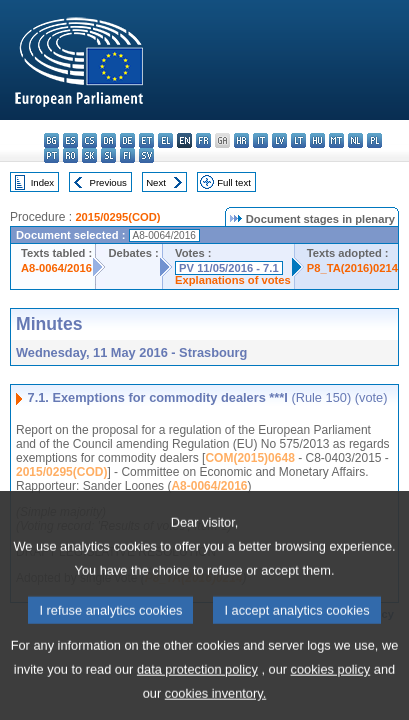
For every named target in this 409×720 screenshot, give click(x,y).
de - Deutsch (127, 140)
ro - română (70, 155)
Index (42, 182)
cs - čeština (89, 140)
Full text (234, 182)
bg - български (51, 140)
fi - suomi (127, 155)
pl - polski (374, 140)
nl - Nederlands (355, 140)
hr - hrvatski (241, 140)
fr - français (203, 140)
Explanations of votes (233, 280)
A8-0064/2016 (56, 268)
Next (156, 182)
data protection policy (197, 690)
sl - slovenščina (108, 155)
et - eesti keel (146, 140)
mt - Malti (336, 140)
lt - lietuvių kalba (298, 140)
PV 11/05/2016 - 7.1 (229, 268)
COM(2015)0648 (249, 458)
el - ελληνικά (165, 140)
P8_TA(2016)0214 (352, 268)
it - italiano (260, 140)
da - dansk (108, 140)
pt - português (51, 155)
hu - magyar (317, 140)
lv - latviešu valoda (279, 140)
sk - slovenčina (89, 155)
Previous (108, 182)
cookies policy (331, 690)
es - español (70, 140)
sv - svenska (146, 155)
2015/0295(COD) (117, 217)
